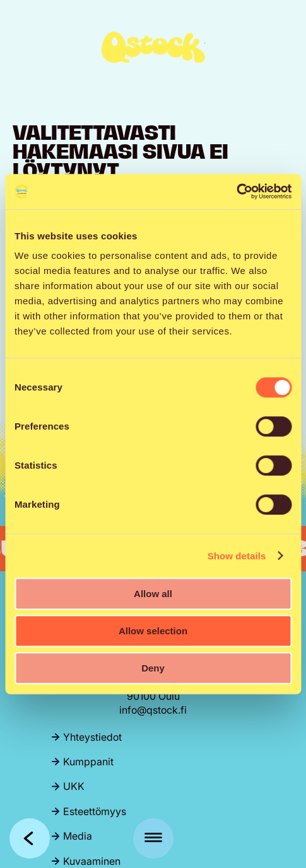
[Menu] (153, 838)
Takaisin (30, 838)
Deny (153, 668)
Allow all (153, 594)
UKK (74, 786)
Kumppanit (88, 762)
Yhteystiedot (92, 737)
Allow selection (153, 631)
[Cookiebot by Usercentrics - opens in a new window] (236, 191)
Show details (237, 556)
